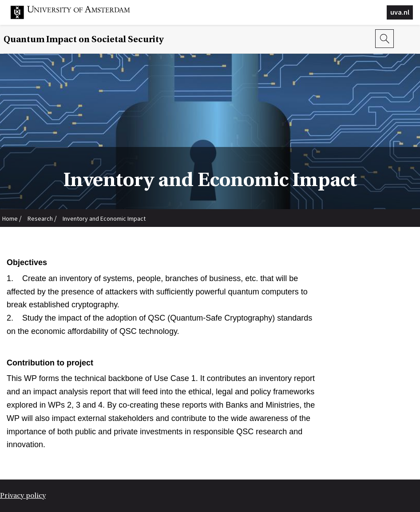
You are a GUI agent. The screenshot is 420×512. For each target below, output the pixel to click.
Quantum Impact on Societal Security (83, 39)
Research (40, 218)
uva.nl (400, 12)
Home (10, 218)
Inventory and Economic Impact (104, 218)
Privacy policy (23, 496)
